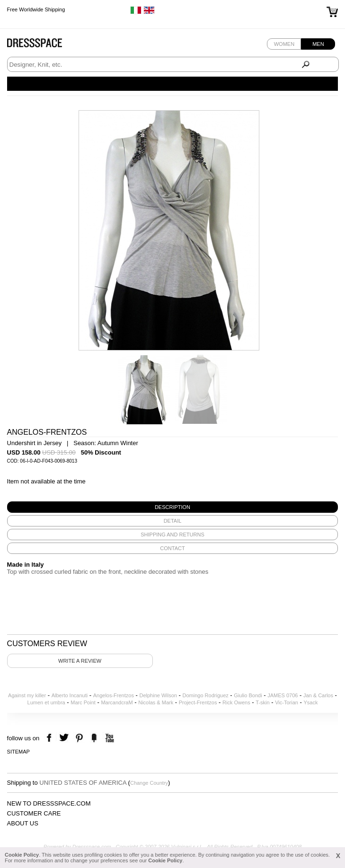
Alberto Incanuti (70, 695)
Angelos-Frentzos (114, 695)
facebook (50, 738)
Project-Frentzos (198, 702)
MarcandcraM (117, 702)
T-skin (262, 702)
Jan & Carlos (318, 695)
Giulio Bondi (248, 695)
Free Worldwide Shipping (36, 9)
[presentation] (173, 507)
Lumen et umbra (46, 702)
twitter (65, 738)
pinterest (79, 738)
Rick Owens (236, 702)
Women (284, 44)
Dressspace (44, 45)
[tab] (173, 507)
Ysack (310, 702)
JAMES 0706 (283, 695)
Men (318, 44)
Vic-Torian (287, 702)
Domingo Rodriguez (206, 695)
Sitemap (18, 752)
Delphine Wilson (158, 695)
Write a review (80, 661)
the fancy (94, 738)
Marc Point (83, 702)
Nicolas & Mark (156, 702)
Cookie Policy (22, 855)
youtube (109, 738)
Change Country (149, 783)
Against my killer (27, 695)
